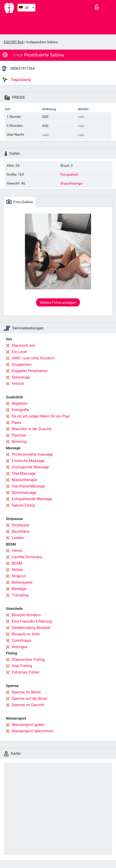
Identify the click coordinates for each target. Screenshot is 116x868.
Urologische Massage (30, 467)
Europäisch (69, 174)
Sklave (17, 570)
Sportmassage (24, 493)
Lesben (18, 538)
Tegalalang (17, 80)
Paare (17, 423)
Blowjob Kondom (26, 615)
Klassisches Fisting (28, 660)
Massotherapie (24, 480)
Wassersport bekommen (33, 731)
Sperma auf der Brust (30, 698)
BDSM (17, 563)
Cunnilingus (22, 640)
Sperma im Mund (26, 692)
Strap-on (19, 576)
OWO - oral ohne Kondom (33, 358)
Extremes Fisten (25, 672)
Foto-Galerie (20, 202)
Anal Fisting (22, 666)
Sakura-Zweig (23, 505)
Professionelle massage (32, 454)
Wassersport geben (28, 725)
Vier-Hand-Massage (28, 486)
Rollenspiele (22, 582)
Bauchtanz (20, 531)
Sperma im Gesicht (28, 705)
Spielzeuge (21, 377)
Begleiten (20, 403)
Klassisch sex (23, 345)
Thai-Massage (24, 473)
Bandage (19, 589)
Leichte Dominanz (27, 557)
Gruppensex (22, 365)
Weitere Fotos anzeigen (58, 302)
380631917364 (22, 68)
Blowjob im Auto (26, 634)
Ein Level (19, 352)
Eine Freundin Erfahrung (32, 621)
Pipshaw (19, 435)
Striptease (20, 525)
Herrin (17, 551)
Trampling (20, 595)
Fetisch (18, 384)
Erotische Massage (28, 461)
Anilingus (20, 647)
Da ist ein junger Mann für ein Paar (41, 416)
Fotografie (20, 410)
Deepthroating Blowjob (31, 628)
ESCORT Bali (14, 42)
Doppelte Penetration (30, 371)
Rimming (19, 442)
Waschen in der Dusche (32, 429)
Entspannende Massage (32, 499)
